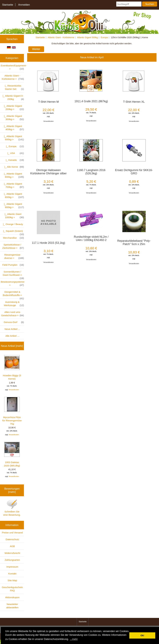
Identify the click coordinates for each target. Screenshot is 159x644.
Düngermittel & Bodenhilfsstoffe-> (13, 294)
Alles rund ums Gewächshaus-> (13, 314)
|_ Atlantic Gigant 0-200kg (13, 98)
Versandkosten (14, 390)
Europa (104, 37)
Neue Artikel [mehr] (12, 346)
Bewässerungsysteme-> (12, 284)
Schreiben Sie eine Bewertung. (12, 508)
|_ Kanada (14, 160)
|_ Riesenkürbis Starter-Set (14, 87)
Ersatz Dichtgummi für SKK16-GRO (134, 172)
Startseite (8, 5)
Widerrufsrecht (12, 553)
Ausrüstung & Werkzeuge (14, 304)
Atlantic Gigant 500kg (87, 37)
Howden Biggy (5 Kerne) (12, 368)
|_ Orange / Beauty (12, 224)
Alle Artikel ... (12, 336)
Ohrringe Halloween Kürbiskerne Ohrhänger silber (48, 172)
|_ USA (14, 153)
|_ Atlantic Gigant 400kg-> (13, 128)
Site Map (12, 580)
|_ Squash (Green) (13, 232)
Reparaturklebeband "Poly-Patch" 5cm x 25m (134, 242)
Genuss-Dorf (14, 322)
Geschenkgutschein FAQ (12, 589)
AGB (12, 546)
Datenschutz (12, 539)
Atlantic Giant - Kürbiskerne (61, 37)
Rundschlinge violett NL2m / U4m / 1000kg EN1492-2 (91, 238)
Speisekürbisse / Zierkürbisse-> (13, 246)
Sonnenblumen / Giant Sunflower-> (13, 274)
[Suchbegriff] (129, 4)
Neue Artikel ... (12, 329)
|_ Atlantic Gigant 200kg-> (13, 108)
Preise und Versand (12, 533)
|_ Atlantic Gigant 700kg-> (13, 186)
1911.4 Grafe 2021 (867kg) (91, 101)
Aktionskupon (12, 597)
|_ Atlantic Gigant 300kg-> (13, 118)
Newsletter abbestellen (12, 606)
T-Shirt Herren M (48, 102)
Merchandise (13, 238)
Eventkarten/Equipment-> (12, 67)
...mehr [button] (74, 639)
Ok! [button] (142, 635)
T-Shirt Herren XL (134, 102)
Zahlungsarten (12, 560)
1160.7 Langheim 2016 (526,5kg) (91, 172)
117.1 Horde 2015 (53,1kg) (48, 243)
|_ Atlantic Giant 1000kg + (14, 216)
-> (13, 77)
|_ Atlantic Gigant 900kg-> (13, 206)
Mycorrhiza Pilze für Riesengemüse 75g (12, 411)
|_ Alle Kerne (13, 167)
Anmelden (24, 5)
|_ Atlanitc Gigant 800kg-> (13, 196)
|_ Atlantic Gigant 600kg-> (13, 175)
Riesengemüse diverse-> (14, 257)
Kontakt (12, 574)
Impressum (12, 567)
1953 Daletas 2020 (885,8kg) (12, 454)
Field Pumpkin (13, 265)
